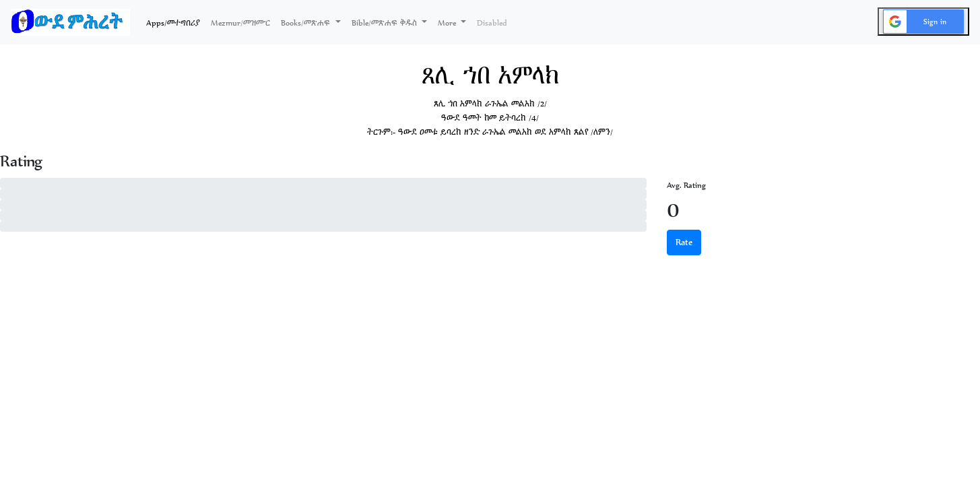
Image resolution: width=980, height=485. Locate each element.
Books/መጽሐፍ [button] (307, 23)
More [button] (448, 23)
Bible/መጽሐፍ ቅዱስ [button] (386, 23)
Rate (684, 242)
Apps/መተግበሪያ (176, 22)
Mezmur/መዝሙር (240, 23)
